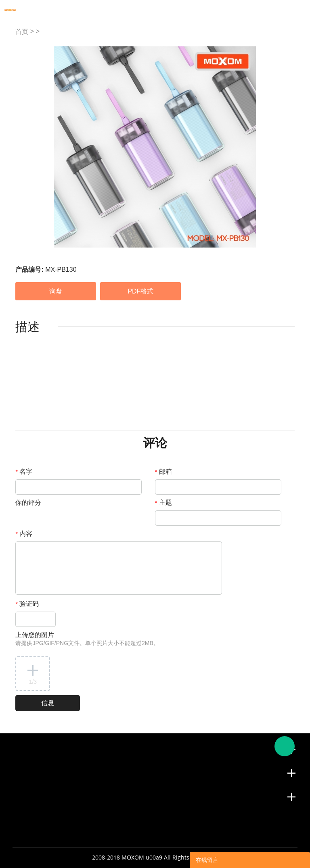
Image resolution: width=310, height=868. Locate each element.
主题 (163, 503)
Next (284, 147)
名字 (24, 471)
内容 (24, 534)
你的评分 (28, 503)
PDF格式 (140, 291)
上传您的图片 (87, 639)
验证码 (27, 604)
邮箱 (163, 471)
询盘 (56, 291)
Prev (26, 147)
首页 (22, 32)
